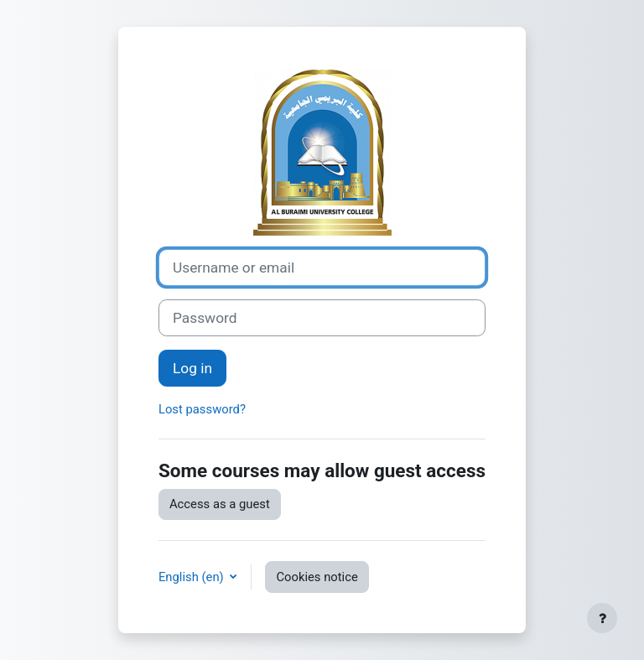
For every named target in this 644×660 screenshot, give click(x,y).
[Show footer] (602, 618)
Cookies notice (317, 577)
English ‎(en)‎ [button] (192, 577)
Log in (192, 368)
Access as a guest (220, 504)
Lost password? (202, 409)
